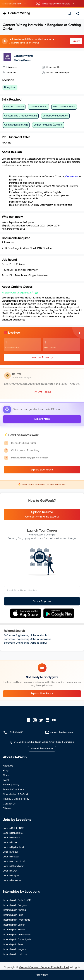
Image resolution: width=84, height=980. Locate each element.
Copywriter (72, 177)
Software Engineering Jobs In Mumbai (26, 635)
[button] (42, 4)
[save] (69, 14)
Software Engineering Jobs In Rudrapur (27, 639)
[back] (4, 14)
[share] (77, 14)
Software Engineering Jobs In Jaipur (26, 643)
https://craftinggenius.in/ (17, 293)
